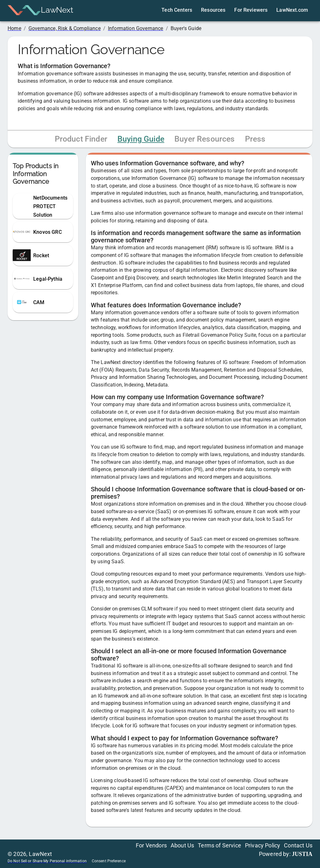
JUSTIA (302, 854)
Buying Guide (141, 139)
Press (255, 139)
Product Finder (81, 139)
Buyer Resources (205, 139)
